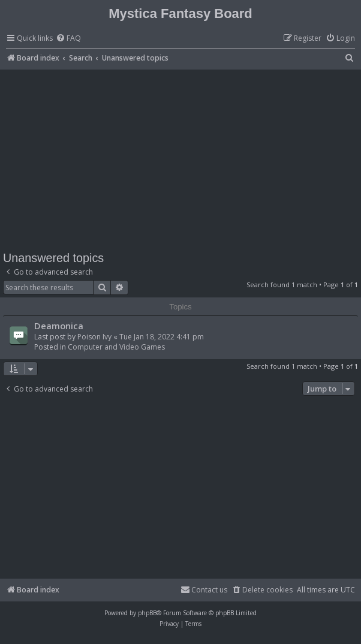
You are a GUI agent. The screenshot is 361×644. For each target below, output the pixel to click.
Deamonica (59, 326)
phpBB (147, 613)
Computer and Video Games (116, 347)
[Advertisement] (182, 160)
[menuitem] (68, 39)
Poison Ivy (94, 337)
